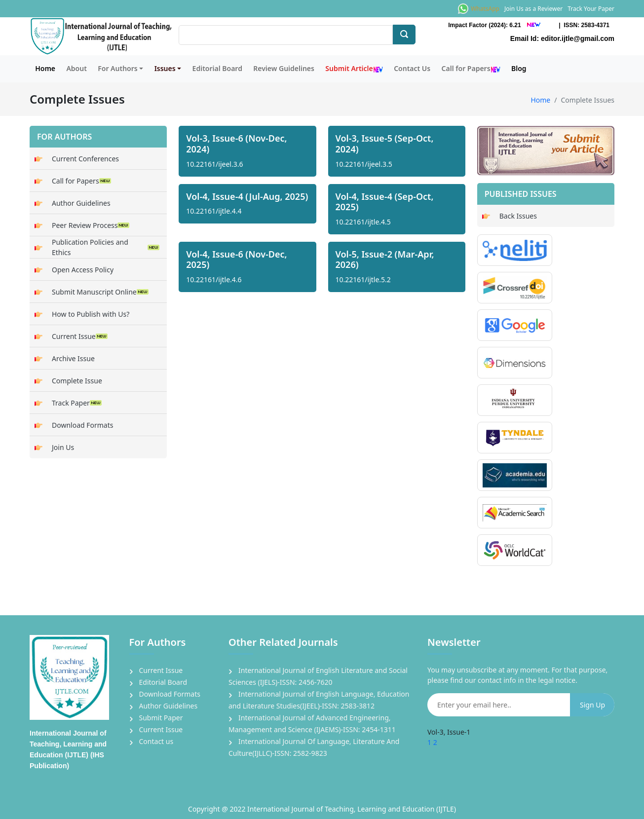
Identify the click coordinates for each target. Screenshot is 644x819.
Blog (519, 68)
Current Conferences (85, 159)
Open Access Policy (83, 270)
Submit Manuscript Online (100, 292)
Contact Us (412, 68)
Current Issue (80, 336)
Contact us (156, 741)
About (76, 68)
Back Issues (518, 216)
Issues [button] (165, 68)
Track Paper (77, 403)
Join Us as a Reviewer (533, 9)
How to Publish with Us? (91, 314)
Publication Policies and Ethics (106, 247)
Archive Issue (73, 358)
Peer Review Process (91, 225)
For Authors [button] (117, 68)
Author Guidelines (81, 203)
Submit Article (354, 69)
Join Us (63, 447)
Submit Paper (161, 718)
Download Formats (82, 425)
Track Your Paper (591, 9)
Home (45, 68)
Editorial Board (217, 68)
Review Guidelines (284, 68)
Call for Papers (471, 69)
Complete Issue (77, 381)
